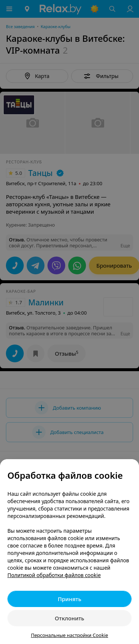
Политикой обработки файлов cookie (54, 575)
